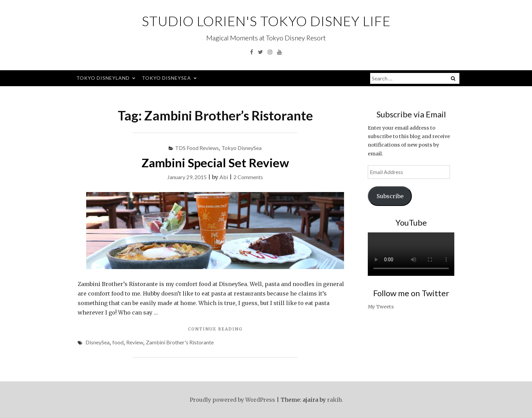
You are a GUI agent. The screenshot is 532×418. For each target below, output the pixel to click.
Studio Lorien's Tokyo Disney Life (266, 21)
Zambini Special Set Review (215, 163)
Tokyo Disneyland (103, 78)
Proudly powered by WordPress (232, 400)
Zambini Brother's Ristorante (180, 342)
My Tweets (381, 307)
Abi (224, 177)
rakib (334, 400)
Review (135, 342)
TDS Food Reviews (197, 148)
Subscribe (390, 196)
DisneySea (98, 342)
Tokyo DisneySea (166, 78)
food (118, 342)
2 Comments (248, 177)
